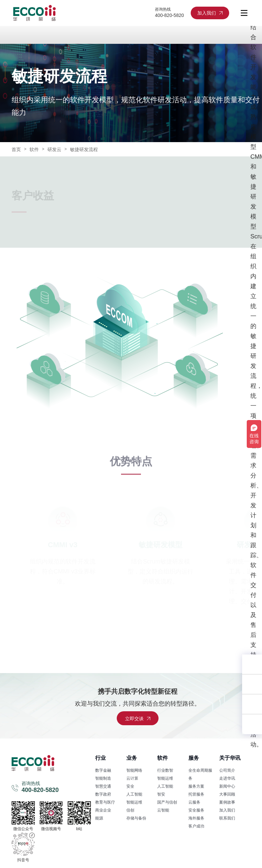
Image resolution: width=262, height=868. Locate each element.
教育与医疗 (105, 802)
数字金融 (103, 770)
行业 (100, 758)
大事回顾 (227, 794)
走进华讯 (227, 778)
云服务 (194, 802)
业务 (132, 758)
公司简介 (227, 770)
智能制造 (103, 778)
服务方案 (196, 786)
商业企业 (103, 810)
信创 (130, 810)
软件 (34, 149)
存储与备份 (136, 818)
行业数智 (165, 770)
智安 (161, 794)
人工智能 (134, 794)
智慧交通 (103, 786)
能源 (99, 818)
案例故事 (227, 802)
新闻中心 (227, 786)
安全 (130, 786)
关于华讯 (230, 758)
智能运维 (134, 802)
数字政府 (103, 794)
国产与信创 (167, 802)
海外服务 (196, 818)
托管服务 (196, 794)
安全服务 (196, 810)
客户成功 (196, 826)
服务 (194, 758)
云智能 (163, 810)
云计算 (132, 778)
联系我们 (227, 818)
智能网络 (134, 770)
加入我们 (227, 810)
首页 (16, 149)
